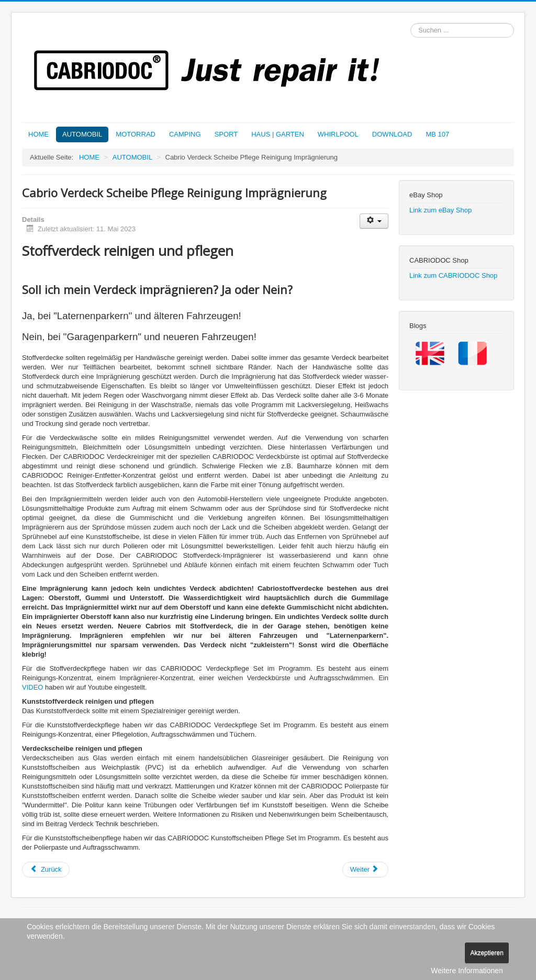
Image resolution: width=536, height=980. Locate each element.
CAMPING (185, 134)
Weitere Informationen (467, 971)
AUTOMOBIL (82, 134)
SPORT (226, 134)
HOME (38, 134)
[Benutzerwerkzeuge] (374, 221)
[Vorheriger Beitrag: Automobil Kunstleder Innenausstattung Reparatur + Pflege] (46, 870)
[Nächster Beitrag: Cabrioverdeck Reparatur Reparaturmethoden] (365, 870)
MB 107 (437, 134)
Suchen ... (411, 23)
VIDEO (32, 687)
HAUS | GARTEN (278, 134)
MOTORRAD (136, 134)
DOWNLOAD (392, 134)
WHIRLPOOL (338, 134)
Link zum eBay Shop (440, 210)
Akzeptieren (487, 953)
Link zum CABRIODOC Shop (453, 275)
